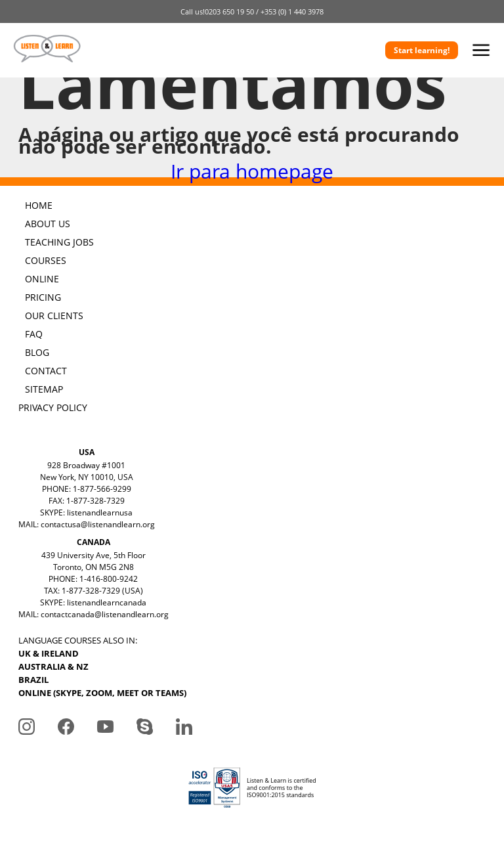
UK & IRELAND (49, 653)
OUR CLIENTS (54, 316)
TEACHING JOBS (59, 242)
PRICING (43, 297)
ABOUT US (48, 224)
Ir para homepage (252, 171)
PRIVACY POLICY (53, 407)
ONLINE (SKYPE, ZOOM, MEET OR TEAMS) (102, 693)
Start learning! (422, 50)
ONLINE (42, 279)
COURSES (46, 260)
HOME (39, 205)
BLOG (37, 352)
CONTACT (46, 371)
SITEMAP (44, 389)
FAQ (34, 334)
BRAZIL (33, 680)
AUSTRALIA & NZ (53, 666)
